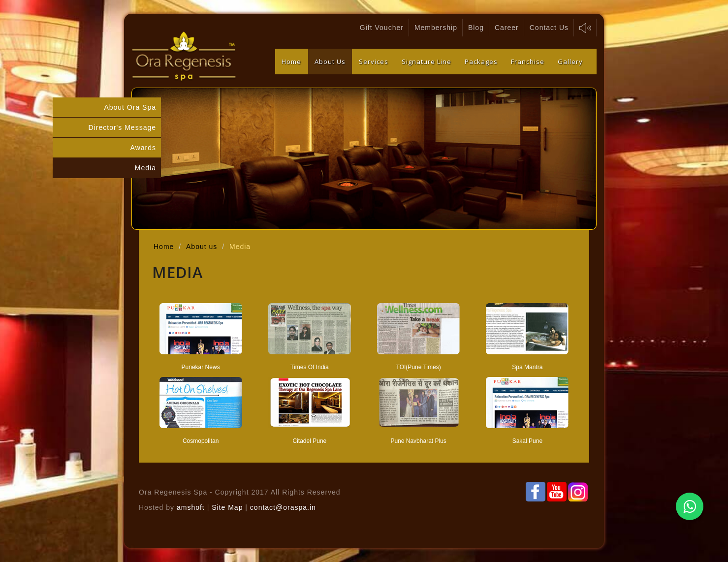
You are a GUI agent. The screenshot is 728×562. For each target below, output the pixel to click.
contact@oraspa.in (283, 507)
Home (291, 62)
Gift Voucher (382, 28)
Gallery (570, 62)
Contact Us (549, 28)
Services (374, 62)
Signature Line (427, 62)
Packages (481, 62)
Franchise (528, 62)
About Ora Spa (130, 107)
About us (202, 247)
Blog (476, 28)
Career (507, 28)
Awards (143, 148)
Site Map (228, 507)
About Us (330, 62)
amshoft (191, 507)
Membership (436, 28)
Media (145, 168)
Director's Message (122, 127)
